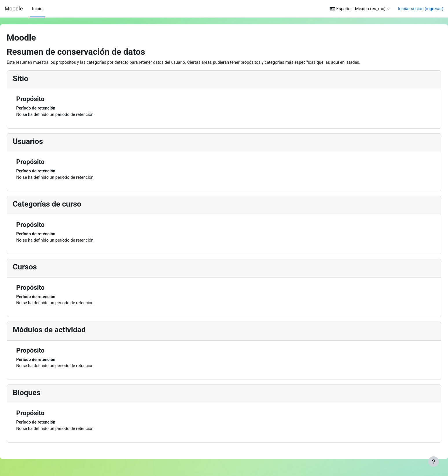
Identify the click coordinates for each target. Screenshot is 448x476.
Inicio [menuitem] (37, 9)
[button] (359, 9)
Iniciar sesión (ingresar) (421, 9)
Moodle (14, 9)
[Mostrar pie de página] (434, 462)
